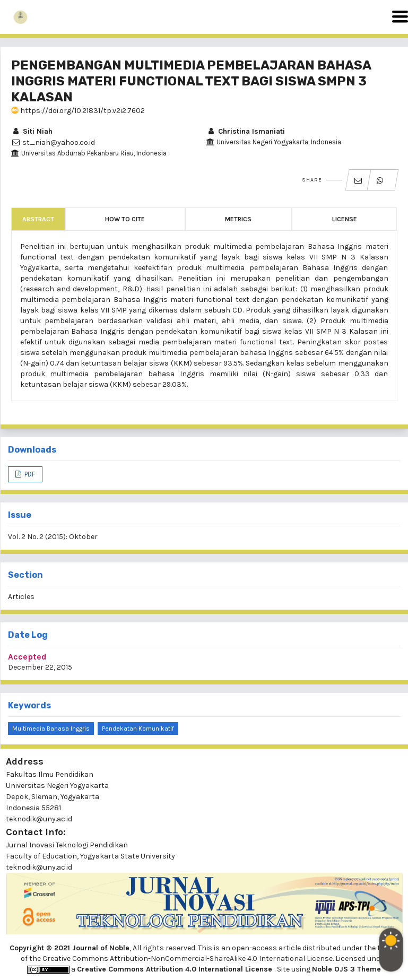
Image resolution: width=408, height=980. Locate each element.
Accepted (27, 657)
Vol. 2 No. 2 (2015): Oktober (53, 537)
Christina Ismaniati (246, 131)
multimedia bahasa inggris (51, 729)
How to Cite (125, 219)
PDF (29, 474)
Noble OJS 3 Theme (346, 969)
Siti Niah (32, 131)
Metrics (238, 219)
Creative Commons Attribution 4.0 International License (176, 969)
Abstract (38, 219)
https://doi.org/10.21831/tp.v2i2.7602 (78, 111)
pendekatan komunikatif (138, 729)
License (345, 219)
